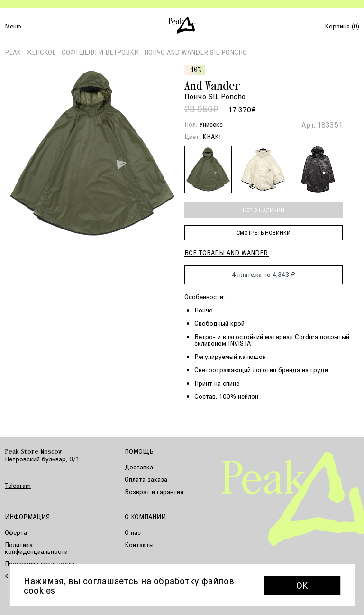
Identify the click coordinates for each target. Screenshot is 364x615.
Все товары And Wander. (227, 252)
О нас (133, 532)
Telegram (18, 486)
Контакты (139, 545)
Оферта (16, 532)
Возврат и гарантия (154, 491)
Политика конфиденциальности (36, 548)
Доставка (139, 467)
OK (302, 585)
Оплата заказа (146, 479)
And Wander (212, 87)
